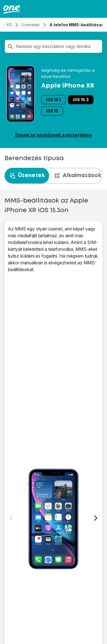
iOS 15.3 (81, 100)
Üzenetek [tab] (27, 176)
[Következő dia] (96, 518)
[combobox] (58, 46)
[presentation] (53, 176)
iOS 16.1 (53, 100)
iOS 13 (52, 111)
